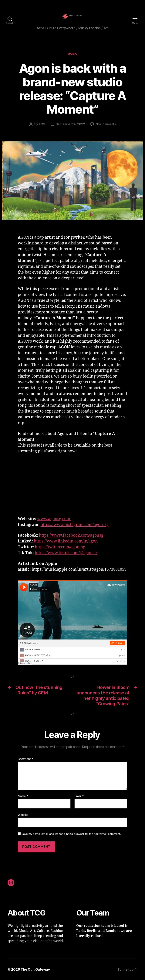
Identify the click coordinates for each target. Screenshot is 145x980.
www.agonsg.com (54, 519)
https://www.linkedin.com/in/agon (66, 541)
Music (72, 54)
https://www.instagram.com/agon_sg (75, 525)
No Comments (106, 124)
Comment (26, 759)
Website (23, 815)
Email (79, 796)
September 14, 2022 (70, 124)
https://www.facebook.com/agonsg (71, 535)
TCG (42, 124)
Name (23, 796)
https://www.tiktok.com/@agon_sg (67, 553)
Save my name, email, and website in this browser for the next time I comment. (71, 834)
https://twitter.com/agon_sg (60, 547)
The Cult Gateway (35, 969)
